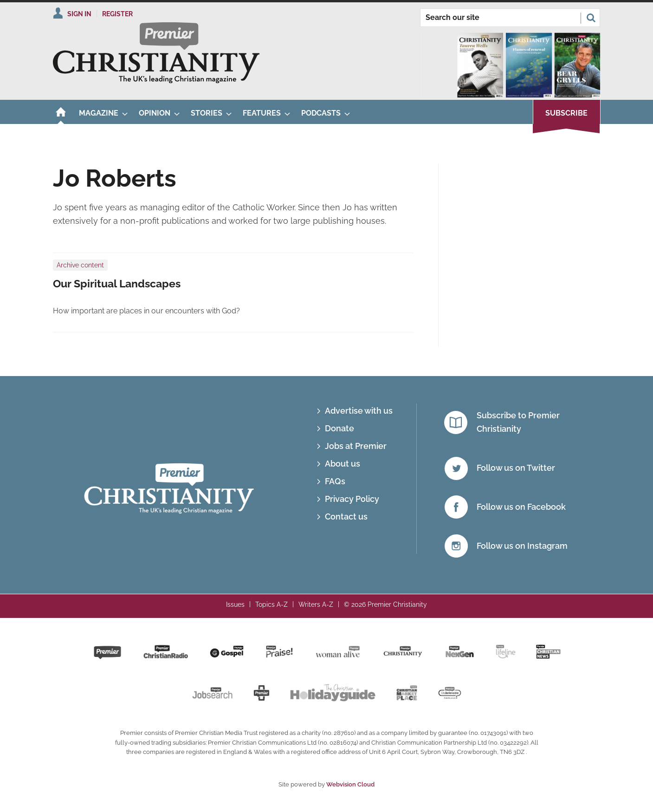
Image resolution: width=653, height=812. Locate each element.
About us (343, 464)
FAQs (335, 481)
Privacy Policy (352, 499)
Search (591, 18)
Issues (235, 604)
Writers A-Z (316, 604)
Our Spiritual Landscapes (117, 284)
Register (117, 14)
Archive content (80, 265)
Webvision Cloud (350, 784)
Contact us (346, 516)
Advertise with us (359, 411)
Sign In (79, 14)
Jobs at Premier (356, 446)
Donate (339, 428)
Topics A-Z (272, 604)
